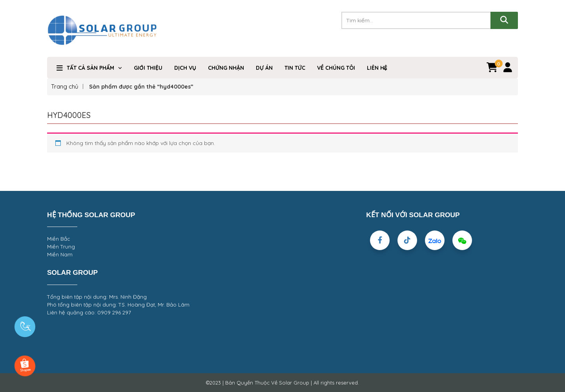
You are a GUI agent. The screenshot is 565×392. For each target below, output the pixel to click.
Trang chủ (65, 86)
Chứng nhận (226, 68)
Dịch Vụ (185, 68)
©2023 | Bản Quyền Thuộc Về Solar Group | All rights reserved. (282, 383)
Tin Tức (295, 68)
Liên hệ (377, 68)
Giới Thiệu (148, 68)
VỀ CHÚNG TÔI (336, 68)
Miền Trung (61, 247)
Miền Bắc (58, 239)
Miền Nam (60, 254)
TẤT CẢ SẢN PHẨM (90, 68)
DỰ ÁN (264, 68)
